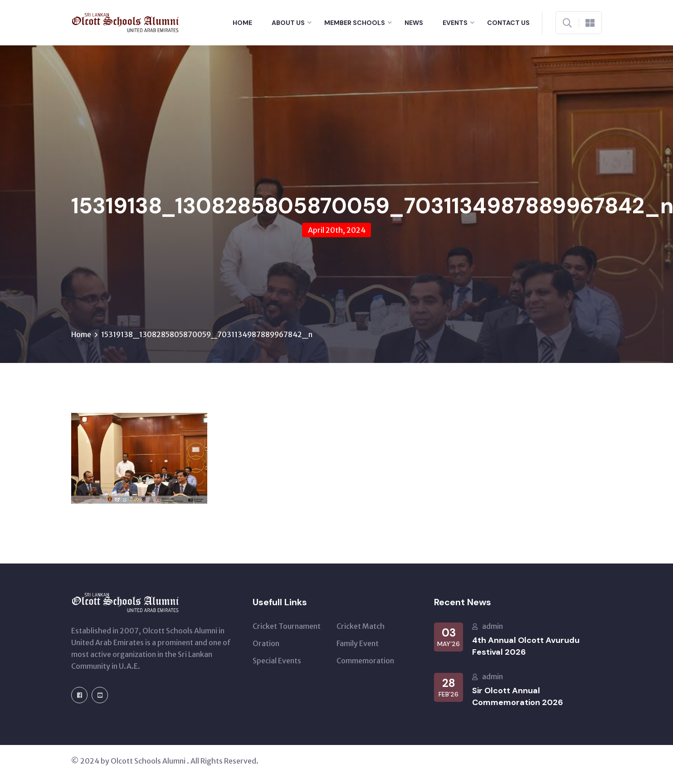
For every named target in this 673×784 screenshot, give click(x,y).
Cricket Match (361, 626)
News (414, 23)
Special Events (277, 661)
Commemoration (365, 661)
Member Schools (355, 23)
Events (455, 23)
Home (242, 23)
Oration (266, 643)
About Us (288, 23)
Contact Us (508, 23)
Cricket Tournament (287, 626)
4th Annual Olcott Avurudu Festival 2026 (526, 646)
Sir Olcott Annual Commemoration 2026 (518, 696)
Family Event (358, 643)
